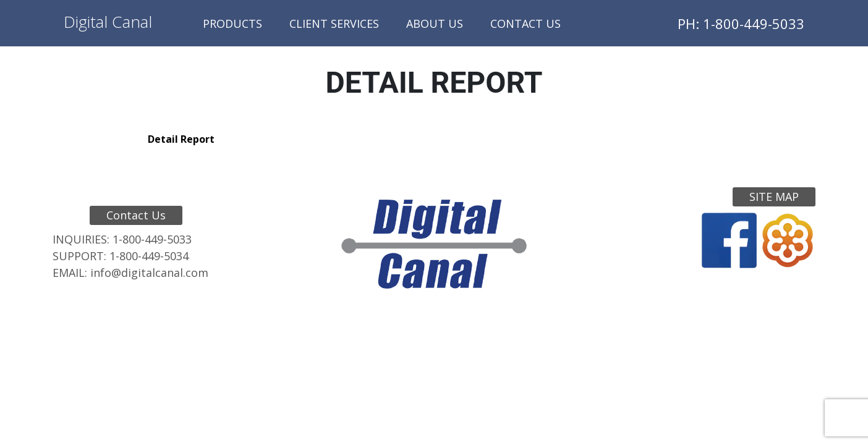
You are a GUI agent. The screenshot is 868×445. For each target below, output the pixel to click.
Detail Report (181, 139)
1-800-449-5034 (149, 256)
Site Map (774, 197)
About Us (435, 23)
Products (232, 23)
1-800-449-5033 (152, 239)
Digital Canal (108, 22)
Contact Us (525, 23)
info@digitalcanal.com (149, 273)
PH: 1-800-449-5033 (741, 23)
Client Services (334, 23)
